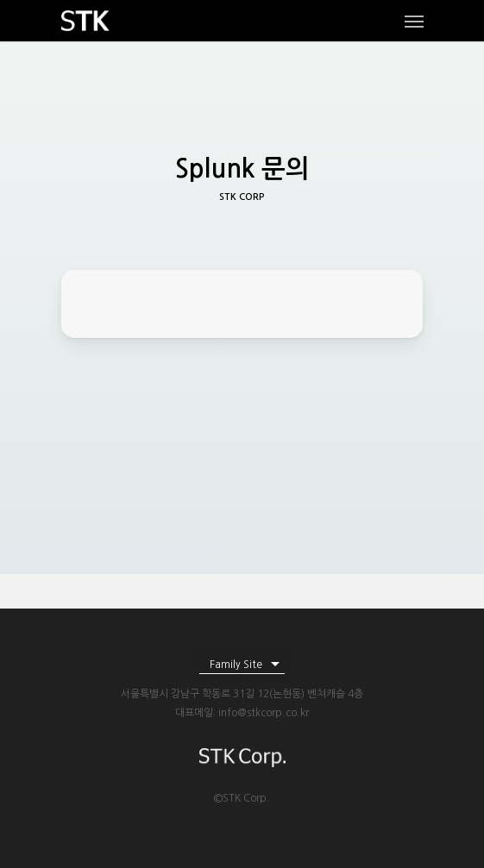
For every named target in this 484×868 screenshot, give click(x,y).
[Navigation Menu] (414, 21)
